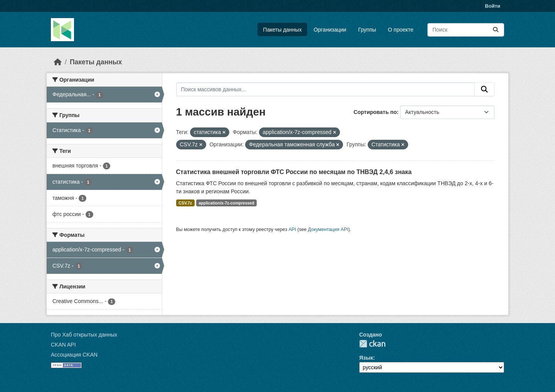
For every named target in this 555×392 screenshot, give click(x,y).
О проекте (401, 30)
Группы (367, 30)
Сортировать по (375, 112)
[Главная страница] (58, 62)
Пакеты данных (283, 30)
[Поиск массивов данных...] (466, 30)
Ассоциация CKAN (74, 355)
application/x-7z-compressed (226, 203)
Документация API (328, 230)
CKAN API (63, 345)
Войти (493, 6)
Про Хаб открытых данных (84, 335)
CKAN (372, 344)
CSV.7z (185, 203)
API (292, 230)
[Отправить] (496, 30)
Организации (330, 30)
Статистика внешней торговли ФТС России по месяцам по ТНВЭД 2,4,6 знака (294, 172)
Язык (366, 358)
